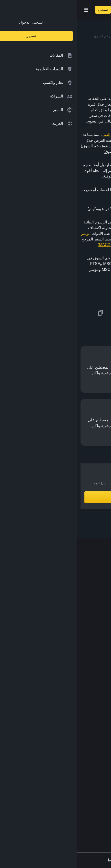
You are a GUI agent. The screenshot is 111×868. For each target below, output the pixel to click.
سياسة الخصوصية (89, 743)
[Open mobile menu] (10, 10)
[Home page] (71, 10)
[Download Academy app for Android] (57, 793)
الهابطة (58, 146)
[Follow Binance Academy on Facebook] (101, 814)
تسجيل (26, 10)
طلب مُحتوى (93, 762)
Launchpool (93, 680)
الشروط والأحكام (89, 733)
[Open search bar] (41, 10)
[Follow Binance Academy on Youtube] (78, 814)
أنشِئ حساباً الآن (55, 497)
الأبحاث (97, 690)
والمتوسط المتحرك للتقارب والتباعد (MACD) (58, 245)
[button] (10, 10)
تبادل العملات (92, 652)
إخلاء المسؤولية (91, 752)
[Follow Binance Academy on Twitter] (93, 814)
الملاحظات (95, 772)
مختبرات (96, 671)
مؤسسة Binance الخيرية (83, 661)
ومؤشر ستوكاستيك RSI (64, 239)
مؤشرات (86, 270)
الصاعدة (75, 146)
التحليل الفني (35, 135)
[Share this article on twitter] (104, 313)
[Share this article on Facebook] (77, 313)
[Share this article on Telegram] (51, 313)
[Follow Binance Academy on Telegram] (86, 814)
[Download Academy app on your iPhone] (89, 793)
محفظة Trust (92, 700)
